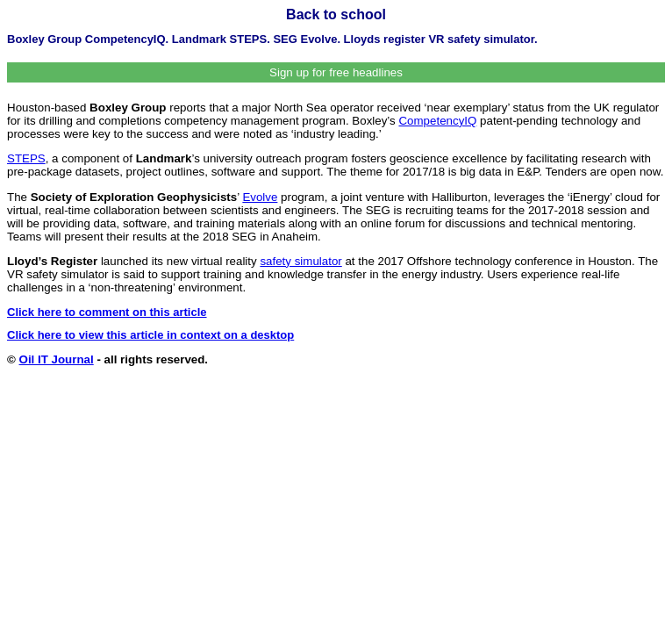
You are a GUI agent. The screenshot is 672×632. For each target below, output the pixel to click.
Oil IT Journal (57, 359)
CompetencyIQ (437, 121)
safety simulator (300, 261)
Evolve (260, 197)
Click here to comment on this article (107, 312)
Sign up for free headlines (336, 72)
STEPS (26, 158)
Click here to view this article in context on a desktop (150, 335)
